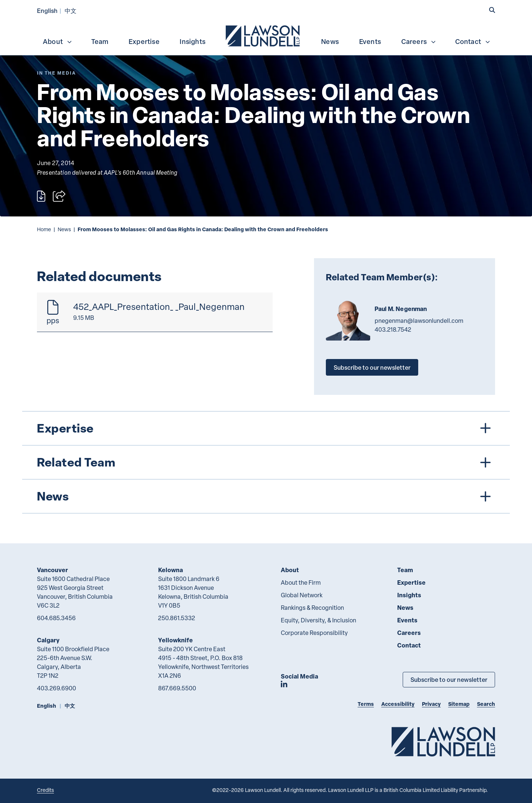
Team (100, 41)
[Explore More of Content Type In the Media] (57, 73)
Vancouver (52, 570)
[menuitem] (263, 35)
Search (486, 704)
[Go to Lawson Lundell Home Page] (443, 742)
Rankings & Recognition (312, 608)
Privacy (431, 704)
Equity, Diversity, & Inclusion (318, 620)
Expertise (144, 41)
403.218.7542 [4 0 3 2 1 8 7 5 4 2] (393, 329)
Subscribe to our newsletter (372, 367)
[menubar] (266, 35)
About (58, 41)
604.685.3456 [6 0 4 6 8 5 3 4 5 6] (56, 618)
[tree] (266, 462)
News (330, 41)
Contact (473, 41)
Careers (419, 41)
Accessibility (398, 704)
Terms (366, 704)
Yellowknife (175, 640)
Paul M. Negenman (401, 309)
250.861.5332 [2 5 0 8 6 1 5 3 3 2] (177, 618)
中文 (71, 11)
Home (44, 229)
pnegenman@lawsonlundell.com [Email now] (419, 321)
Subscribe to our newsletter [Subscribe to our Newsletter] (449, 679)
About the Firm (301, 582)
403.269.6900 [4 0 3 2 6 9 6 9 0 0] (57, 688)
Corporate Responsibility (314, 633)
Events (370, 41)
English (47, 11)
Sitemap (459, 704)
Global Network (302, 595)
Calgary (48, 640)
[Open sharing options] (59, 196)
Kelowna (170, 570)
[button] (492, 10)
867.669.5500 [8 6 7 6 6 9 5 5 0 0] (177, 688)
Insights (192, 41)
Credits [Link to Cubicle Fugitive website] (45, 790)
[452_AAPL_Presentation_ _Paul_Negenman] (155, 312)
